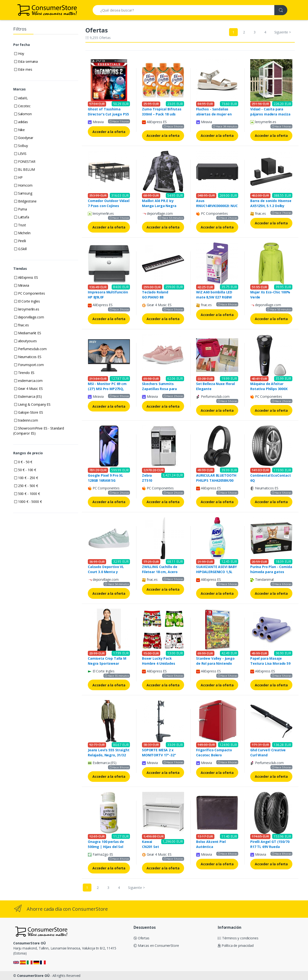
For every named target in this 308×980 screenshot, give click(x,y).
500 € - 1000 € (27, 494)
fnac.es (22, 325)
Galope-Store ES (29, 412)
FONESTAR (25, 161)
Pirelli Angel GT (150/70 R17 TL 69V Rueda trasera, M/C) (270, 847)
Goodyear (24, 138)
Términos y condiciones (238, 938)
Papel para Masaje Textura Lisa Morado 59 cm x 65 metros (270, 663)
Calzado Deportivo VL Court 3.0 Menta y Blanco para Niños (106, 572)
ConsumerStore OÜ (33, 976)
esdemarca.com (28, 381)
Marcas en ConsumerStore (156, 945)
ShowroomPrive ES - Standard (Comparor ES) (39, 431)
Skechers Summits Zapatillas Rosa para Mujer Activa (159, 389)
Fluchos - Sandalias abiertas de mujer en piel (214, 114)
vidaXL (21, 98)
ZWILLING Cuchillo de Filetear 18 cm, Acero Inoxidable (160, 572)
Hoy (19, 54)
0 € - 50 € (23, 462)
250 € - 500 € (26, 486)
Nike (19, 130)
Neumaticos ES (28, 357)
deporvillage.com (29, 317)
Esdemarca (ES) (28, 396)
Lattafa (22, 217)
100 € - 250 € (26, 478)
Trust (20, 225)
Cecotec (22, 106)
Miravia (22, 285)
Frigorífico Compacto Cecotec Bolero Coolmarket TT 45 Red (215, 755)
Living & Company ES (32, 404)
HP (18, 177)
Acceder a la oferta (109, 132)
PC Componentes (30, 293)
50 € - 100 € (25, 470)
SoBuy (21, 146)
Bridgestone (25, 201)
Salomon (23, 114)
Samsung (23, 193)
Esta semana (26, 61)
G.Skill (20, 249)
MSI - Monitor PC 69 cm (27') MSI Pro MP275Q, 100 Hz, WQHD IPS (107, 389)
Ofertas (141, 938)
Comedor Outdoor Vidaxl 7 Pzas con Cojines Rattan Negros (109, 206)
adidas (21, 122)
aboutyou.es (26, 341)
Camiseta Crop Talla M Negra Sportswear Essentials (107, 663)
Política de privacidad (236, 945)
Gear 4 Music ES (29, 389)
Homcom (23, 185)
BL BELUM (25, 169)
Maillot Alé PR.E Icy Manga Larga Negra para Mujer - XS (159, 206)
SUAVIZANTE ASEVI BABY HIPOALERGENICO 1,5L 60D (216, 572)
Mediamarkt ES (28, 333)
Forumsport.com (29, 365)
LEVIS (20, 154)
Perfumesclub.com (30, 349)
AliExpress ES (26, 277)
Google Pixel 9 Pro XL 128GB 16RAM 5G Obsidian (106, 480)
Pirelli (20, 241)
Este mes (23, 69)
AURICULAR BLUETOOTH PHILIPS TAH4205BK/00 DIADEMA (216, 480)
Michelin (22, 233)
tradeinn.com (26, 420)
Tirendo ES (24, 373)
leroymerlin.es (27, 309)
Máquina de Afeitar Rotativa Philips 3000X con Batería (269, 389)
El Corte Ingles (27, 301)
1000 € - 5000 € (28, 502)
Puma (21, 209)
